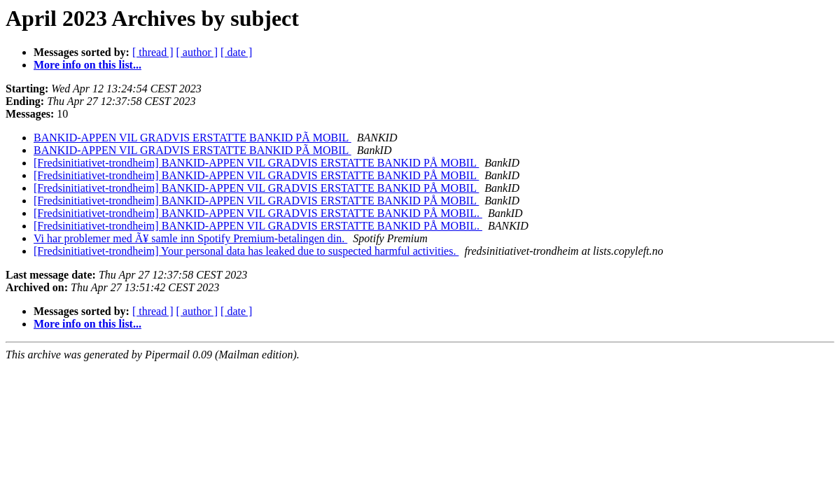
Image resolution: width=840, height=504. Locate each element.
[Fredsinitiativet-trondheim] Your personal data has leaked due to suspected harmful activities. (246, 251)
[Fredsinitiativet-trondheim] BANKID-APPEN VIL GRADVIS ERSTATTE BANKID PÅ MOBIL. (258, 213)
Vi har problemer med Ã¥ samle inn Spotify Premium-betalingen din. (190, 238)
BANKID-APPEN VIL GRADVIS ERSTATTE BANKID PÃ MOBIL (192, 138)
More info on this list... (87, 65)
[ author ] (197, 52)
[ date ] (236, 52)
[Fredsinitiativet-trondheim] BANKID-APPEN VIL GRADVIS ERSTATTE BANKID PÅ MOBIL (256, 163)
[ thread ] (153, 52)
